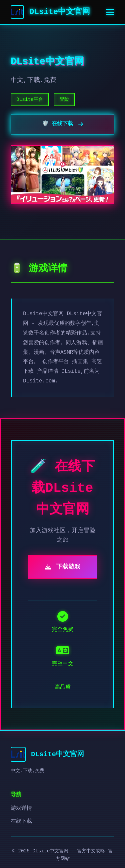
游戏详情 (21, 808)
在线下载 (21, 821)
